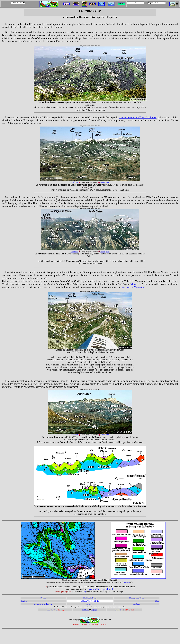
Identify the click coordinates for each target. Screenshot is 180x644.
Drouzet (135, 284)
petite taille (94, 589)
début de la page (89, 610)
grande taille (108, 589)
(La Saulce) (90, 604)
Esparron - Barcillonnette (43, 604)
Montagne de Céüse (137, 598)
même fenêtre (74, 252)
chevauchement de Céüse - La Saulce (138, 118)
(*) (84, 592)
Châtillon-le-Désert (90, 598)
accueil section (52, 610)
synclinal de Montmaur (133, 287)
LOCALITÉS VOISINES (90, 601)
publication (127, 582)
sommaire (119, 610)
